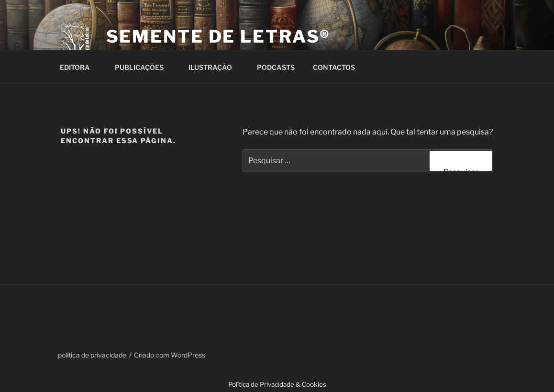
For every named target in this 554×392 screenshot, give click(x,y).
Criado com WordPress (170, 355)
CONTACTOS (338, 67)
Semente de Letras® (219, 36)
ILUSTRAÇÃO (215, 67)
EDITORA (79, 67)
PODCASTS (276, 67)
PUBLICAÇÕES (144, 67)
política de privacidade (92, 355)
